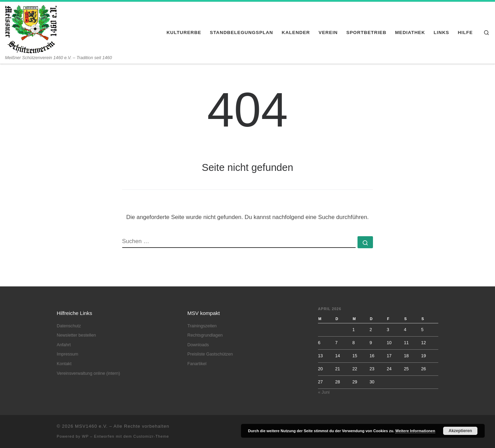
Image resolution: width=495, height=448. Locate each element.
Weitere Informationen (415, 431)
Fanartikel (197, 364)
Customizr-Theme (151, 436)
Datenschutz (69, 326)
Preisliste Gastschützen (210, 354)
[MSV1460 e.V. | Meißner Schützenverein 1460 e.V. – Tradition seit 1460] (31, 28)
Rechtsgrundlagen (205, 335)
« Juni (324, 392)
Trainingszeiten (202, 326)
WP (85, 436)
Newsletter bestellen (76, 335)
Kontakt (64, 364)
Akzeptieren (460, 431)
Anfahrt (64, 345)
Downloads (198, 345)
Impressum (68, 354)
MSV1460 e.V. (91, 426)
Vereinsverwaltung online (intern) (88, 373)
